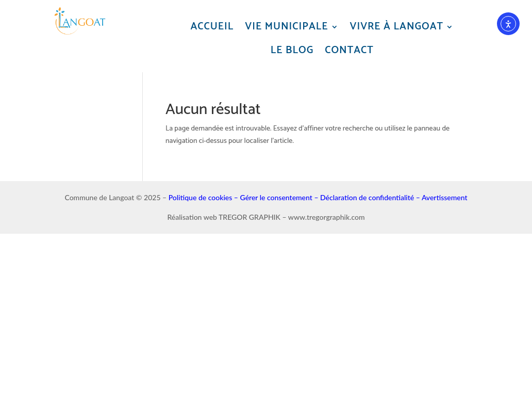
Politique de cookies (201, 197)
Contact (349, 51)
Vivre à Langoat (397, 27)
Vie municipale (286, 27)
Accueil (212, 27)
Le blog (292, 51)
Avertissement (445, 197)
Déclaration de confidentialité (367, 197)
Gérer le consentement (276, 197)
